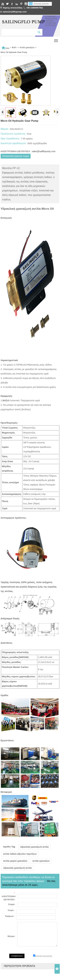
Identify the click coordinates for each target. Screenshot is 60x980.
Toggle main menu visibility (56, 40)
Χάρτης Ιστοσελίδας (13, 8)
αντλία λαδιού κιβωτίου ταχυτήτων (20, 863)
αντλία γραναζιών (41, 870)
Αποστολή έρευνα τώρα (16, 165)
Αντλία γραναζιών (27, 48)
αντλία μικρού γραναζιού (15, 870)
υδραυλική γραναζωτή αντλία (34, 856)
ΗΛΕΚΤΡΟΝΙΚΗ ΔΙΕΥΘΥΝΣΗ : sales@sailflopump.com (28, 160)
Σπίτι (5, 48)
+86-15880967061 (35, 8)
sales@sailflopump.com (15, 12)
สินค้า (14, 48)
